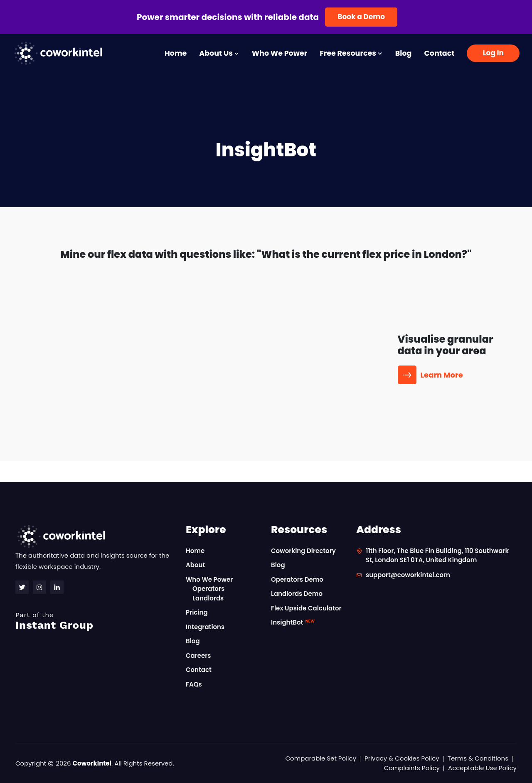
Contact (439, 53)
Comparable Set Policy (321, 758)
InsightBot (293, 622)
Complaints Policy (412, 768)
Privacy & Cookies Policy (402, 758)
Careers (198, 656)
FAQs (194, 684)
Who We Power (280, 53)
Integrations (205, 627)
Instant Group (96, 621)
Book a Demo (361, 17)
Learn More (431, 375)
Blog (404, 53)
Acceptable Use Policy (482, 768)
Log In (493, 53)
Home (176, 53)
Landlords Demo (297, 594)
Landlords (208, 598)
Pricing (197, 612)
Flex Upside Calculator (306, 608)
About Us (219, 53)
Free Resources (351, 53)
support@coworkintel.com (408, 575)
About (195, 565)
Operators (208, 589)
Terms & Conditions (478, 758)
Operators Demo (297, 579)
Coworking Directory (303, 551)
